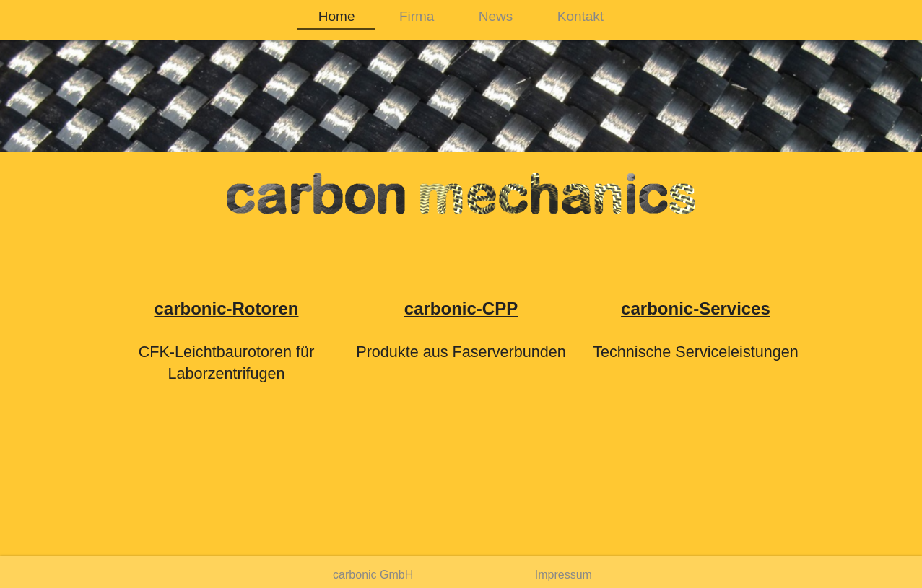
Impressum (564, 575)
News (496, 16)
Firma (417, 16)
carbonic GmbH (373, 575)
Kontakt (580, 16)
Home (337, 16)
